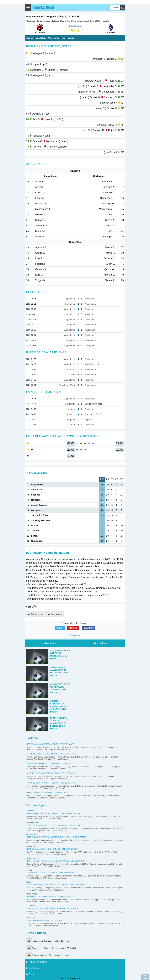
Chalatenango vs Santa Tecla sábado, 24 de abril (52, 908)
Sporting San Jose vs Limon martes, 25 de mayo (51, 754)
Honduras (31, 918)
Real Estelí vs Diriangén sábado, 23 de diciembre (52, 849)
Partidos (70, 38)
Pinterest (73, 628)
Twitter (60, 628)
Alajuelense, (37, 614)
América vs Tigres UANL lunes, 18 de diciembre (51, 873)
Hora (63, 38)
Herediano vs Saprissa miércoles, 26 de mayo (50, 744)
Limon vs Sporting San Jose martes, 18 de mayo (51, 783)
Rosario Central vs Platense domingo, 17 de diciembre (55, 861)
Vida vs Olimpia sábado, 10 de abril (44, 920)
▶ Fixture (31, 974)
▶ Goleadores (33, 968)
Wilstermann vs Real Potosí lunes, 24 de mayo (51, 896)
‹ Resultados (50, 643)
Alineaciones (54, 38)
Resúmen (30, 38)
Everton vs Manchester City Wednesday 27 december (55, 825)
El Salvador (31, 906)
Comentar (75, 635)
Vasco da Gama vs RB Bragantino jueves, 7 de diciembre (56, 885)
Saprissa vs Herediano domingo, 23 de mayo (49, 763)
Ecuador (30, 811)
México (29, 870)
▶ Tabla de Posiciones (37, 962)
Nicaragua (31, 846)
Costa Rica (44, 8)
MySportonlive (32, 823)
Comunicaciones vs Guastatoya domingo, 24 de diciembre (57, 837)
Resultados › (100, 643)
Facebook (88, 628)
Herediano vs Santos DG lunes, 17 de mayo (49, 793)
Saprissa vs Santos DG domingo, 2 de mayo (51, 955)
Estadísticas (41, 38)
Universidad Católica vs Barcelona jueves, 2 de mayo (55, 813)
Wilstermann (32, 894)
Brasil (29, 882)
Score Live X (32, 858)
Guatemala (31, 834)
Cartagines (56, 614)
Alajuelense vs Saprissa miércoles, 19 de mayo (51, 773)
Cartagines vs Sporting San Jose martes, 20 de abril (54, 948)
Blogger (86, 979)
